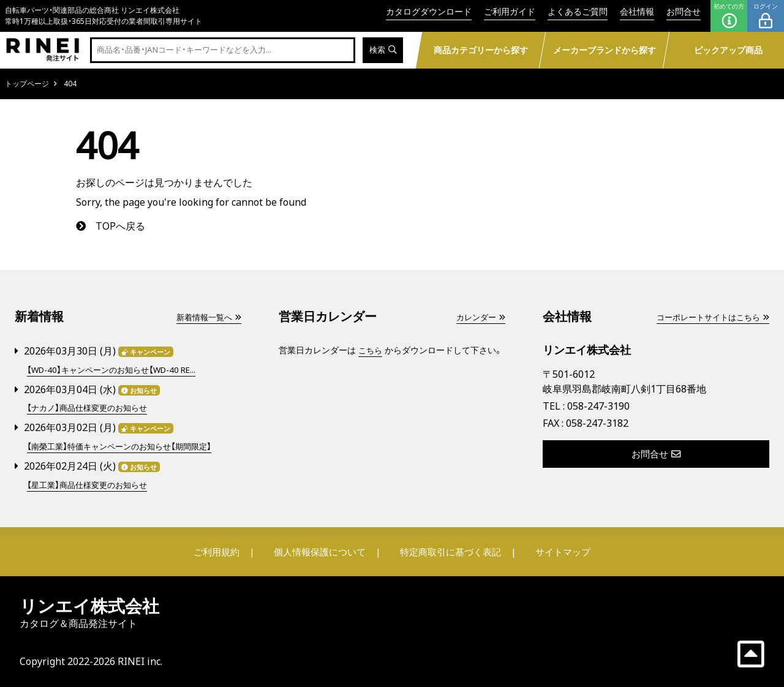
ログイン (766, 16)
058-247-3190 (598, 406)
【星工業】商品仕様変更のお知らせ (91, 483)
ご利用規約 (219, 550)
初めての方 (729, 16)
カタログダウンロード (429, 11)
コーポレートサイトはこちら (709, 317)
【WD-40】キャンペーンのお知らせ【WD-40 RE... (117, 370)
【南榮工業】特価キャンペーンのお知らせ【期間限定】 (126, 445)
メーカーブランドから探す (604, 50)
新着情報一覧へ (206, 317)
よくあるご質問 (578, 11)
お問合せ (684, 11)
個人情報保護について (320, 550)
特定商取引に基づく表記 (450, 550)
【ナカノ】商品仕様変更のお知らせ (91, 407)
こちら (371, 350)
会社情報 (637, 11)
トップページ (27, 84)
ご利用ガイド (510, 11)
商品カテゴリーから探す (480, 50)
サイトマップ (561, 550)
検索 (382, 51)
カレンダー (479, 317)
